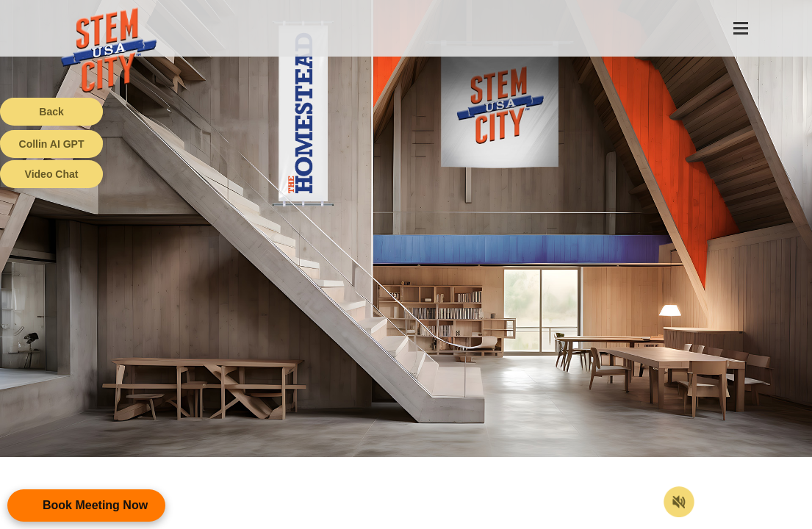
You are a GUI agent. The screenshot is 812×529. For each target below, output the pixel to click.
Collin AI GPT (52, 144)
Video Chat (52, 174)
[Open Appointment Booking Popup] (86, 505)
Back (51, 112)
